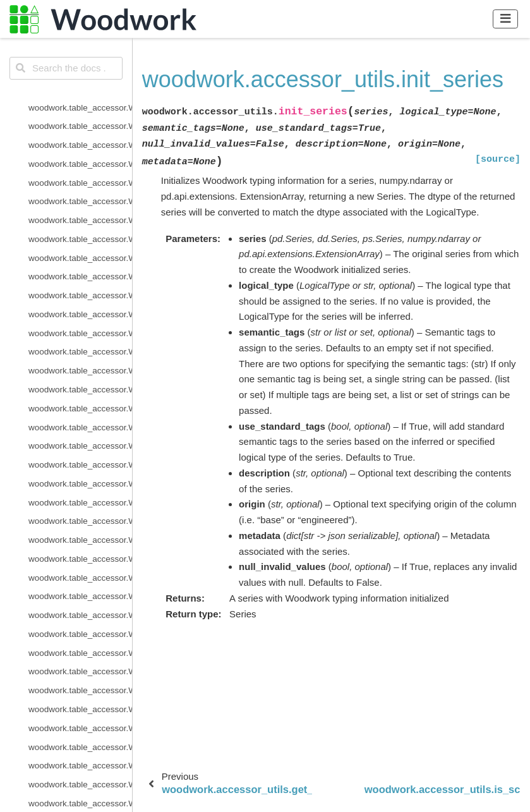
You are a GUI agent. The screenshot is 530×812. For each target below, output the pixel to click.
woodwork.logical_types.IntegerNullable (80, 228)
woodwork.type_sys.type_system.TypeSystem (80, 454)
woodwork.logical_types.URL (80, 435)
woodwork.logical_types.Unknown (80, 417)
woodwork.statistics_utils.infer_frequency (80, 755)
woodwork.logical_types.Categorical (80, 78)
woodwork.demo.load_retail (80, 774)
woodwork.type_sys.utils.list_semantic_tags (80, 604)
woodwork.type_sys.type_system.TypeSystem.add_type (80, 473)
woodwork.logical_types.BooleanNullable (80, 59)
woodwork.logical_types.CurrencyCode (80, 115)
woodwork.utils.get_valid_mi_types (80, 642)
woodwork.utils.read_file (74, 680)
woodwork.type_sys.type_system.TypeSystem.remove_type (80, 511)
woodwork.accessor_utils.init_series (80, 718)
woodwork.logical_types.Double (80, 153)
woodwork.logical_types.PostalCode (80, 360)
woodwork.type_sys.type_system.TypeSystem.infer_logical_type (80, 492)
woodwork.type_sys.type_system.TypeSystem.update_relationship (80, 567)
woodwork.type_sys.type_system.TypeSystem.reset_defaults (80, 529)
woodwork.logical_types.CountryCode (80, 97)
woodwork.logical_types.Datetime (80, 134)
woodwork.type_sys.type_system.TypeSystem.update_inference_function (80, 548)
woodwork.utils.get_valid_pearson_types (80, 661)
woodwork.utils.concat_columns (80, 623)
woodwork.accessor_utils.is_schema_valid (80, 736)
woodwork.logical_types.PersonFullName (80, 323)
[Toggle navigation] (506, 19)
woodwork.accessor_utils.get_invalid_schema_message (80, 699)
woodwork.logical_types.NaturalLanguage (80, 285)
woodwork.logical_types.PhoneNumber (80, 342)
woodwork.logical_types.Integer (80, 209)
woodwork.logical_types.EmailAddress (80, 172)
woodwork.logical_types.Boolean (80, 40)
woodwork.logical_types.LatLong (80, 266)
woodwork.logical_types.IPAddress (80, 247)
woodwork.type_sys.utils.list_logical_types (80, 586)
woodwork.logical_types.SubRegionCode (80, 379)
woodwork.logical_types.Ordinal (80, 304)
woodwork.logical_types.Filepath (80, 191)
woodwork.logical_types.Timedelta (80, 398)
